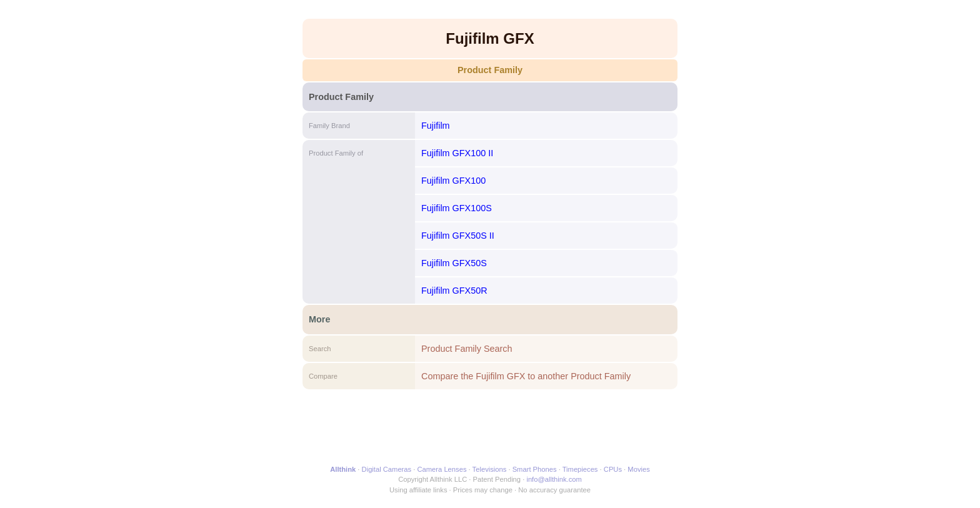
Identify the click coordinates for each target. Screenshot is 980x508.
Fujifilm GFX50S (454, 263)
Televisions (490, 469)
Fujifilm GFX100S (457, 208)
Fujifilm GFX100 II (457, 153)
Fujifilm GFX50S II (458, 236)
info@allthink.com (554, 479)
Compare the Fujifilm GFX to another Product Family (526, 376)
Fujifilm (436, 126)
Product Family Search (467, 349)
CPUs (613, 469)
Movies (638, 469)
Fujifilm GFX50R (454, 291)
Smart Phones (535, 469)
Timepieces (580, 469)
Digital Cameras (387, 469)
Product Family (490, 70)
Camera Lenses (442, 469)
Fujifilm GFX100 (453, 181)
